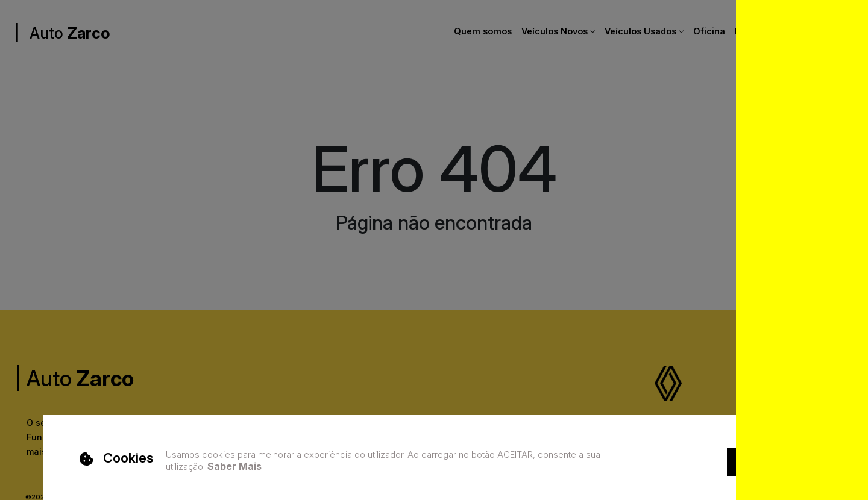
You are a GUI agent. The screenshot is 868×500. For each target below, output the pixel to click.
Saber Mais (234, 467)
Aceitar (758, 461)
